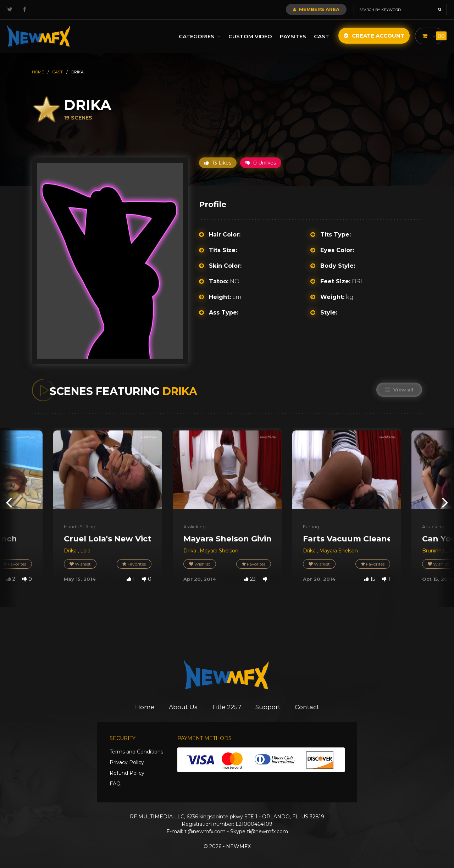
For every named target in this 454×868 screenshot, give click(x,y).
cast (58, 72)
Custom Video (250, 36)
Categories (200, 36)
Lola (85, 551)
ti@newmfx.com (205, 831)
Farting (311, 527)
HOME (38, 72)
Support (268, 707)
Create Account (374, 36)
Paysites (293, 36)
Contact (307, 707)
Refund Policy (127, 773)
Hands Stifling (80, 527)
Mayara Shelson (219, 551)
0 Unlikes (261, 163)
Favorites (134, 564)
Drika (71, 551)
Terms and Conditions (136, 752)
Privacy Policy (127, 762)
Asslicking (195, 527)
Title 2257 (226, 707)
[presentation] (9, 502)
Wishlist (80, 564)
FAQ (115, 784)
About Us (183, 707)
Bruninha (434, 551)
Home (145, 707)
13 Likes (218, 163)
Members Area (316, 9)
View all (399, 390)
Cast (322, 36)
